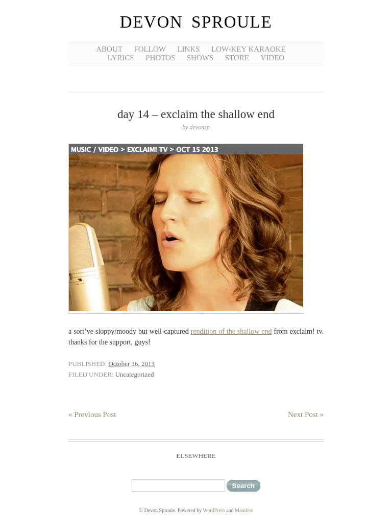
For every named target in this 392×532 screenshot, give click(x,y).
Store (237, 58)
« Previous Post (92, 414)
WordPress (214, 510)
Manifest (244, 510)
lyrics (121, 58)
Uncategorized (135, 374)
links (188, 49)
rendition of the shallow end (231, 331)
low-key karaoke (249, 49)
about (109, 49)
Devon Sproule (196, 22)
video (273, 58)
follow (150, 49)
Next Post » (306, 414)
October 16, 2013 (131, 364)
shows (200, 58)
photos (160, 58)
